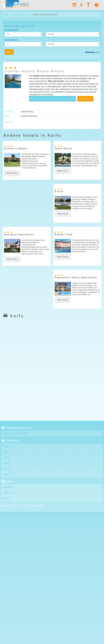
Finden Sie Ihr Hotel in (16, 433)
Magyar (7, 474)
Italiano (6, 458)
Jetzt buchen (85, 99)
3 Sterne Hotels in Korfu (20, 15)
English (6, 446)
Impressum (8, 487)
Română (7, 469)
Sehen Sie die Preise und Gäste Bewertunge (53, 99)
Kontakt (7, 498)
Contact (9, 122)
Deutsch (7, 452)
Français (7, 463)
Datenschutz (9, 493)
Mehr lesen (12, 173)
